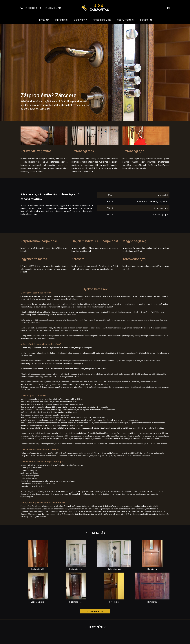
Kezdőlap (43, 20)
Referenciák (61, 20)
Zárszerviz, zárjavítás (36, 151)
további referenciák (95, 611)
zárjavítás (99, 8)
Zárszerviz (81, 20)
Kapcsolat (146, 20)
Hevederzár (152, 569)
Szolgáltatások (125, 20)
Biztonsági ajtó (102, 20)
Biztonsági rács (83, 151)
